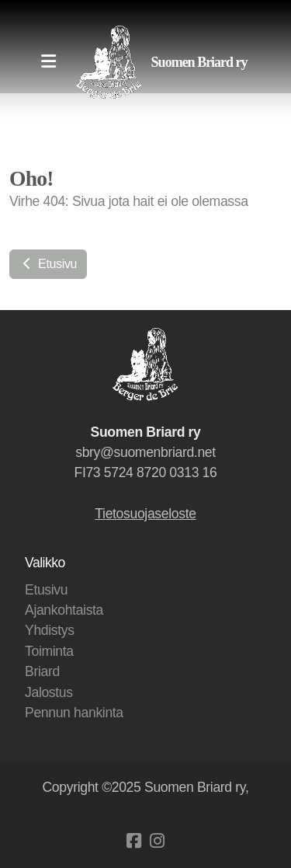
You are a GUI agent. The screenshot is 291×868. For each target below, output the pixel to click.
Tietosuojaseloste (145, 514)
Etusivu (48, 264)
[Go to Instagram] (158, 841)
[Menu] (48, 62)
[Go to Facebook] (134, 841)
